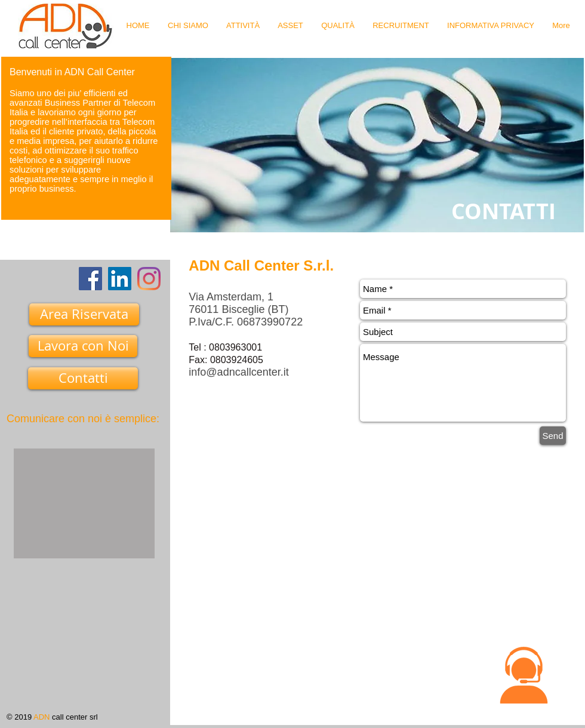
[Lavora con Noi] (83, 346)
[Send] (553, 436)
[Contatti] (83, 378)
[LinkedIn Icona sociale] (120, 279)
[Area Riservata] (84, 314)
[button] (524, 675)
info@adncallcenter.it (238, 372)
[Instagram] (149, 279)
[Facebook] (90, 279)
